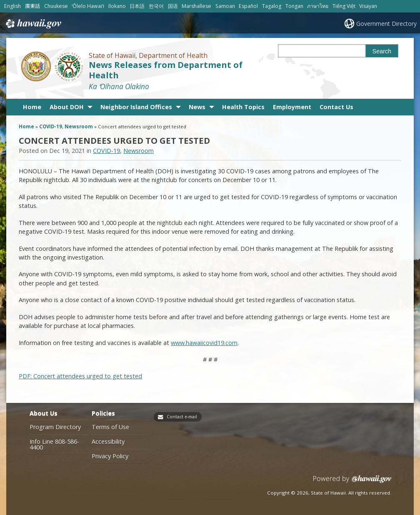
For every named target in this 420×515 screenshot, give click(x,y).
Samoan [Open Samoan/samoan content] (225, 6)
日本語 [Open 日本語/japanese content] (137, 6)
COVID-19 (51, 126)
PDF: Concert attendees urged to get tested (80, 376)
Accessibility (108, 442)
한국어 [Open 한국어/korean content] (156, 6)
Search (382, 51)
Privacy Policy (110, 456)
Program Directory (55, 427)
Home (32, 107)
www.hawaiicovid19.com (204, 343)
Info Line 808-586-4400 (54, 445)
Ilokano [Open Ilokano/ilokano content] (117, 6)
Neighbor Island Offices (136, 107)
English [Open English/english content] (12, 6)
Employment (292, 107)
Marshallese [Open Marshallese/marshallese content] (196, 6)
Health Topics (243, 107)
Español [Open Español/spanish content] (248, 6)
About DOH (67, 107)
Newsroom (79, 126)
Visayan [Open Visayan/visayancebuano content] (368, 6)
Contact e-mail (182, 417)
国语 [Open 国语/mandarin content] (173, 6)
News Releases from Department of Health (166, 70)
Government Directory (386, 24)
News (197, 107)
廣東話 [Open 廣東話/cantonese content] (32, 6)
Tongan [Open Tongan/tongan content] (294, 6)
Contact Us (336, 107)
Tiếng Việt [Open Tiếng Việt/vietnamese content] (344, 6)
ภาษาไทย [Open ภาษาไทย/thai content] (318, 6)
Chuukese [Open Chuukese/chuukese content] (56, 6)
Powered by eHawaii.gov (352, 482)
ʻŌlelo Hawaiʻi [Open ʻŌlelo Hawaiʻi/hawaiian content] (88, 6)
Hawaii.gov (33, 24)
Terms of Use (110, 427)
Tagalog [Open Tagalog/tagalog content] (272, 6)
